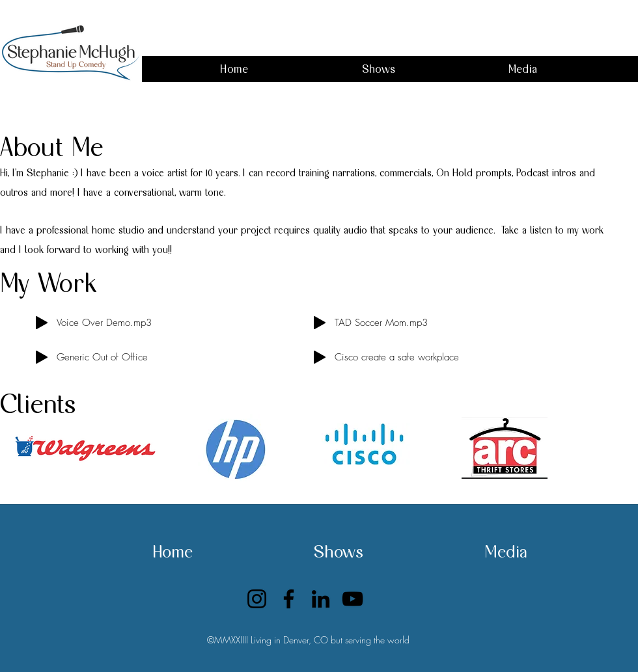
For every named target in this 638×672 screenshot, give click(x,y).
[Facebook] (289, 599)
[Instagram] (257, 599)
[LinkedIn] (321, 599)
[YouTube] (353, 599)
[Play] (42, 323)
